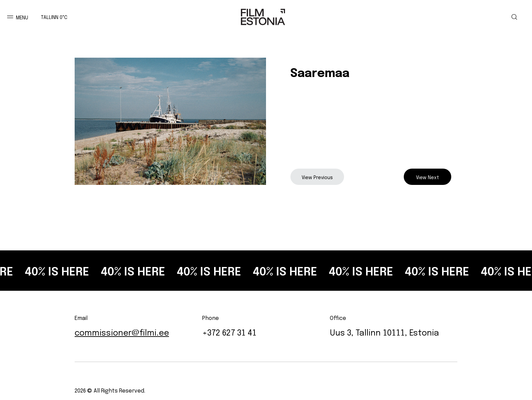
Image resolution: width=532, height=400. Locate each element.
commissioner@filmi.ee (122, 332)
